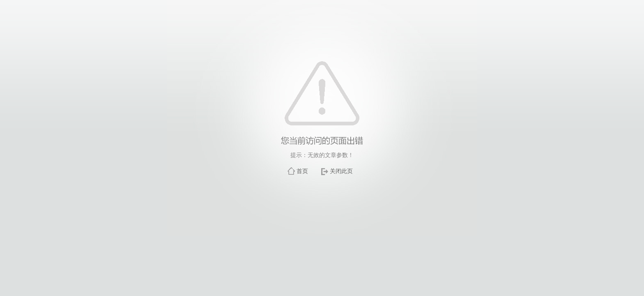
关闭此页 (341, 171)
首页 (302, 171)
